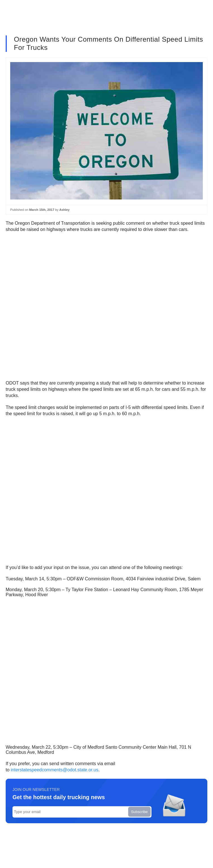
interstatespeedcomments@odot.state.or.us (55, 770)
